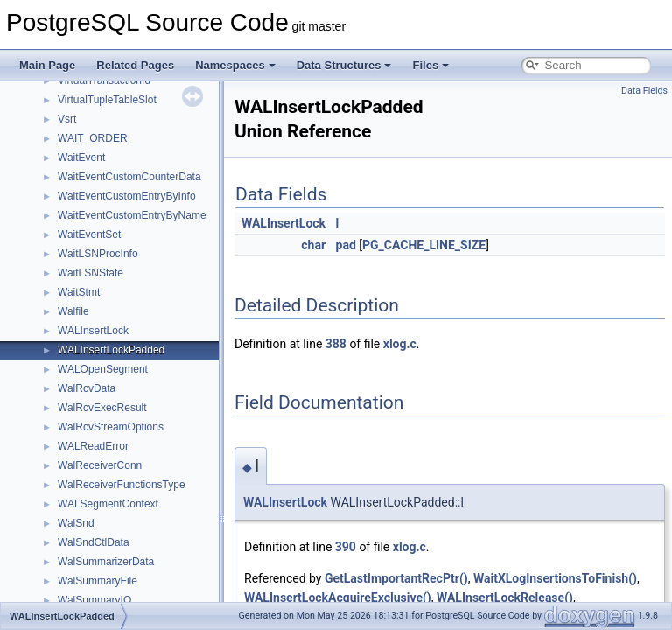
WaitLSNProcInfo (98, 254)
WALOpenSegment (103, 369)
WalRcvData (87, 388)
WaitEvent (81, 157)
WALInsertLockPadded (111, 350)
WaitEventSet (89, 234)
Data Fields (644, 91)
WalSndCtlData (94, 542)
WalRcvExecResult (102, 408)
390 (346, 547)
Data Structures (344, 65)
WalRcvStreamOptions (111, 427)
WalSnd (76, 523)
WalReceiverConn (100, 465)
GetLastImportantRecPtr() (396, 578)
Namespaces (235, 65)
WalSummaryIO (94, 600)
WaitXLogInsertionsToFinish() (555, 578)
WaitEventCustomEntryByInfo (127, 196)
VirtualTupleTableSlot (107, 100)
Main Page (47, 65)
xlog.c (400, 344)
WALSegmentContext (108, 504)
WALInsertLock (93, 331)
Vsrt (67, 119)
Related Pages (135, 65)
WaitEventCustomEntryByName (132, 215)
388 (336, 344)
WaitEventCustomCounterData (129, 177)
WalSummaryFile (98, 581)
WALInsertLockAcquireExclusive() (338, 598)
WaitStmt (79, 292)
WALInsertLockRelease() (505, 598)
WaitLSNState (91, 273)
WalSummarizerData (106, 562)
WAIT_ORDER (93, 138)
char (313, 245)
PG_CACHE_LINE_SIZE (424, 245)
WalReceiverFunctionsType (122, 485)
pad (346, 245)
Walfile (73, 311)
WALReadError (93, 446)
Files (430, 65)
